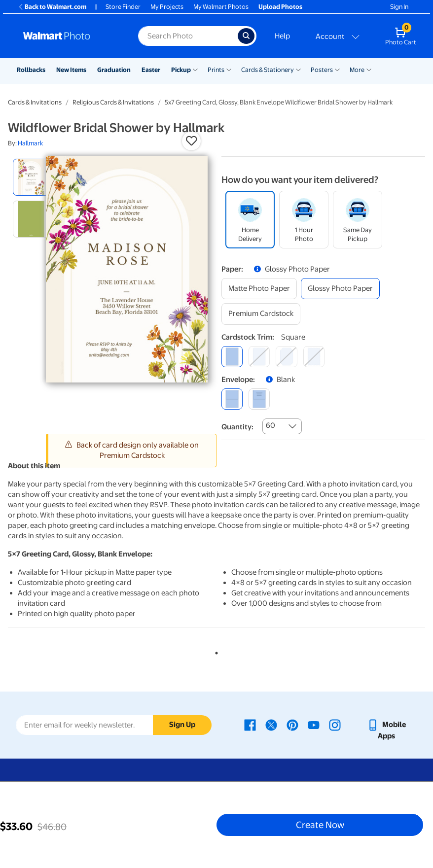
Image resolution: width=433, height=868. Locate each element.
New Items (71, 70)
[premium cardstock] (261, 314)
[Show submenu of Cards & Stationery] (298, 69)
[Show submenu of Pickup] (195, 69)
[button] (191, 141)
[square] (232, 357)
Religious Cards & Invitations (113, 102)
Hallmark (30, 143)
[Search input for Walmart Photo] (188, 36)
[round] (259, 357)
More (357, 70)
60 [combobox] (271, 425)
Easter (151, 70)
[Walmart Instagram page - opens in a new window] (335, 725)
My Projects (167, 7)
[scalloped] (314, 357)
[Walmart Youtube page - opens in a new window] (314, 725)
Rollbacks (31, 70)
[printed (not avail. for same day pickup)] (259, 399)
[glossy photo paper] (340, 289)
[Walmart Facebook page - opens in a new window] (250, 725)
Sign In (399, 7)
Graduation (114, 70)
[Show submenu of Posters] (337, 69)
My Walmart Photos (221, 7)
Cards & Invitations (35, 102)
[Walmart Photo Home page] (70, 36)
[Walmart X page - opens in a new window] (271, 725)
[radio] (31, 177)
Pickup (181, 70)
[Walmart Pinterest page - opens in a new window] (292, 725)
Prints (216, 70)
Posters (322, 70)
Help (282, 36)
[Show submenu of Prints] (229, 69)
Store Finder (123, 7)
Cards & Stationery (268, 70)
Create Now (320, 825)
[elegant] (286, 357)
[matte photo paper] (259, 289)
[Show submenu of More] (369, 69)
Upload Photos (280, 7)
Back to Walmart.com (52, 7)
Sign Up (182, 725)
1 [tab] (215, 651)
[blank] (232, 399)
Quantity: (237, 427)
